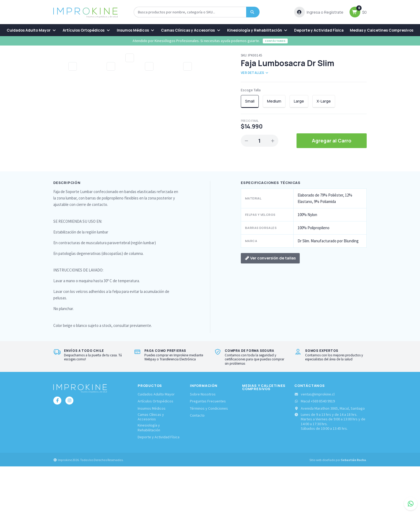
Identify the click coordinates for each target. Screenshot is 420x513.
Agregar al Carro (332, 141)
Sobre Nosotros (203, 441)
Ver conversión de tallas (270, 305)
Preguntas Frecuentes (208, 448)
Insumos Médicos (136, 30)
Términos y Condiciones (209, 455)
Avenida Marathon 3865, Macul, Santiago (330, 455)
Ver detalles (255, 73)
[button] (319, 12)
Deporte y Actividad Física (319, 30)
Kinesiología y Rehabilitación (258, 30)
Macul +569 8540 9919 (315, 448)
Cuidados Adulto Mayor (32, 30)
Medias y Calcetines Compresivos (382, 30)
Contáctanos (275, 41)
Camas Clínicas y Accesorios (191, 30)
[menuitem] (32, 30)
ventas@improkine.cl (314, 441)
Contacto (197, 462)
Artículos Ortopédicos (87, 30)
